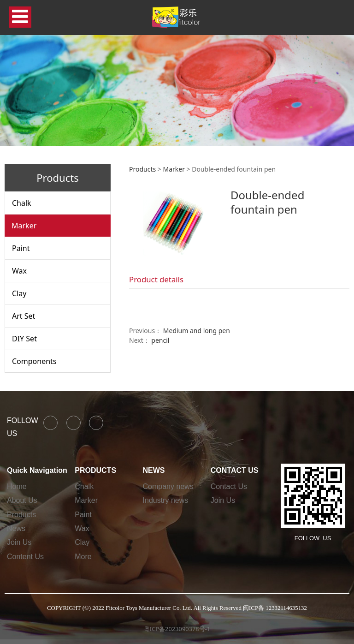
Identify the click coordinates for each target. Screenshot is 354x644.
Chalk (22, 203)
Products (142, 169)
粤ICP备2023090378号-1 (177, 629)
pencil (160, 340)
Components (34, 361)
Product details (156, 279)
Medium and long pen (197, 331)
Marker (24, 226)
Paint (21, 248)
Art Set (24, 316)
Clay (19, 293)
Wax (19, 271)
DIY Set (24, 339)
